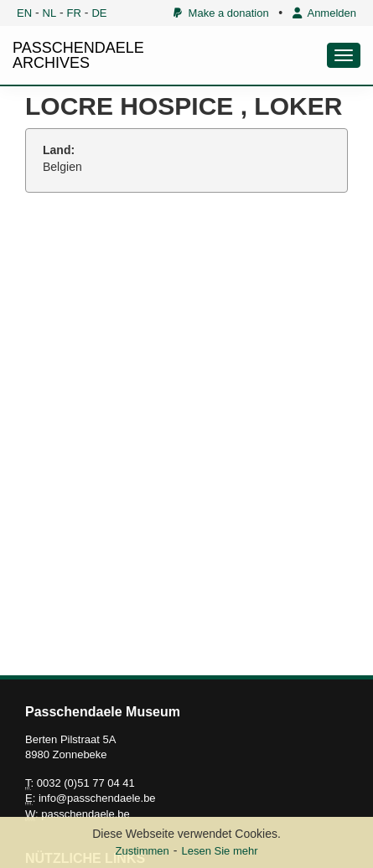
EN (24, 13)
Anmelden (324, 13)
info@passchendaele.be (97, 798)
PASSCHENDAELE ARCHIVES (78, 55)
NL (50, 13)
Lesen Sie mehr (219, 851)
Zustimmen (142, 851)
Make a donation (221, 13)
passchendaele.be (85, 814)
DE (99, 13)
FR (74, 13)
